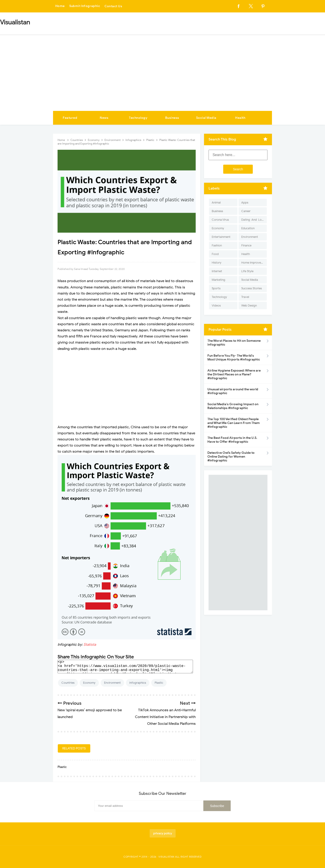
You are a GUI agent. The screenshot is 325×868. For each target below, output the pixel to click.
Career (246, 211)
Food (215, 254)
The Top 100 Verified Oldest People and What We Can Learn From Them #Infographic (234, 423)
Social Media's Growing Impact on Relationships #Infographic (233, 406)
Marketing (218, 280)
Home (60, 6)
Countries (68, 683)
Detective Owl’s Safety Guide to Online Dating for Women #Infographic (231, 457)
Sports (216, 288)
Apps (245, 202)
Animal (216, 202)
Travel (245, 297)
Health (240, 118)
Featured (70, 118)
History (217, 263)
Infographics (138, 683)
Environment (112, 683)
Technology (138, 118)
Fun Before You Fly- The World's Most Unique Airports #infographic (234, 358)
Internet (217, 271)
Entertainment (221, 237)
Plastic (159, 683)
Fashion (217, 245)
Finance (246, 245)
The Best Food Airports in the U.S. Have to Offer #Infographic (232, 440)
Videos (216, 305)
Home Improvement (254, 263)
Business (172, 118)
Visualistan (166, 857)
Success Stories (252, 288)
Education (248, 228)
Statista (90, 645)
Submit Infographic (85, 6)
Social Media (206, 118)
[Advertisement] (162, 77)
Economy (89, 683)
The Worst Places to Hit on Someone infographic (234, 343)
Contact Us (114, 6)
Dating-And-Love (253, 220)
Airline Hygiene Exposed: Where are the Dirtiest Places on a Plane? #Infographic (234, 374)
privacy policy (163, 833)
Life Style (247, 271)
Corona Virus (220, 220)
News (104, 118)
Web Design (249, 305)
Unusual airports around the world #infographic (233, 391)
